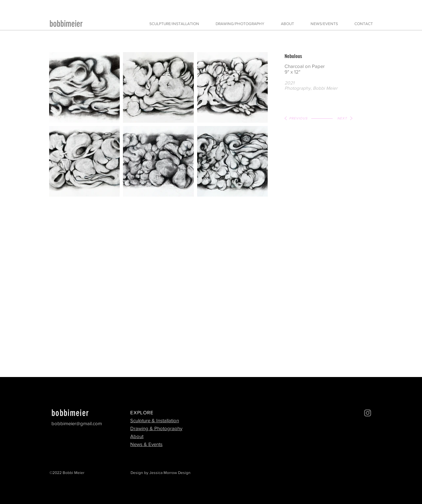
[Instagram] (368, 413)
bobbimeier (66, 24)
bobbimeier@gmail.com (77, 423)
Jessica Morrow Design (170, 473)
